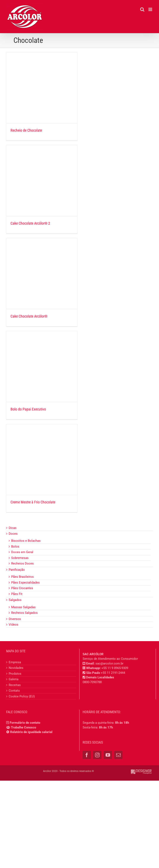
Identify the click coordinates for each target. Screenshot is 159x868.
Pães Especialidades (25, 583)
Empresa (15, 662)
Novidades (16, 668)
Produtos (15, 674)
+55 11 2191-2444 (113, 673)
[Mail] (118, 755)
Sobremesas (20, 558)
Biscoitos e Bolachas (26, 541)
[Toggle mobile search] (142, 9)
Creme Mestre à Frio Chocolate (33, 502)
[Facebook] (87, 755)
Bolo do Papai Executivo (28, 409)
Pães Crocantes (22, 588)
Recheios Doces (22, 563)
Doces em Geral (22, 552)
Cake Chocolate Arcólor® (29, 316)
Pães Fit (17, 594)
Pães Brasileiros (22, 577)
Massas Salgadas (23, 607)
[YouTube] (108, 755)
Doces (13, 534)
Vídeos (14, 625)
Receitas (15, 685)
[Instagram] (97, 755)
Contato (14, 691)
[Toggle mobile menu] (151, 9)
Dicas (13, 528)
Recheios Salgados (24, 613)
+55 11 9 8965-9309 (115, 668)
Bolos (15, 547)
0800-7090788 (92, 682)
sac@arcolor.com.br (109, 663)
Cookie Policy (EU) (22, 696)
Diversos (15, 619)
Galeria (14, 679)
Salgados (15, 600)
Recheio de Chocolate (26, 130)
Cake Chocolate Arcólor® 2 (30, 223)
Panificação (17, 570)
